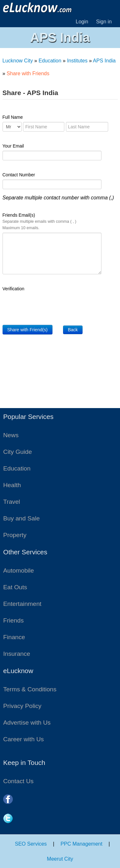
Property (15, 535)
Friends (13, 620)
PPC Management (81, 844)
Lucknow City (18, 61)
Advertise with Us (27, 723)
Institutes (77, 61)
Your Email (13, 146)
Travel (12, 502)
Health (12, 485)
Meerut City (60, 859)
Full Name (13, 117)
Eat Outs (15, 587)
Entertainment (22, 604)
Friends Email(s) (40, 221)
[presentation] (51, 306)
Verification (13, 289)
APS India (104, 61)
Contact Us (18, 781)
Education (50, 61)
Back (73, 330)
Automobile (19, 571)
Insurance (17, 654)
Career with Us (24, 739)
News (11, 435)
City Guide (18, 452)
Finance (14, 637)
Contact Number (19, 175)
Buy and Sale (21, 518)
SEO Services (31, 844)
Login (82, 22)
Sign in (104, 22)
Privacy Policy (22, 706)
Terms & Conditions (30, 689)
